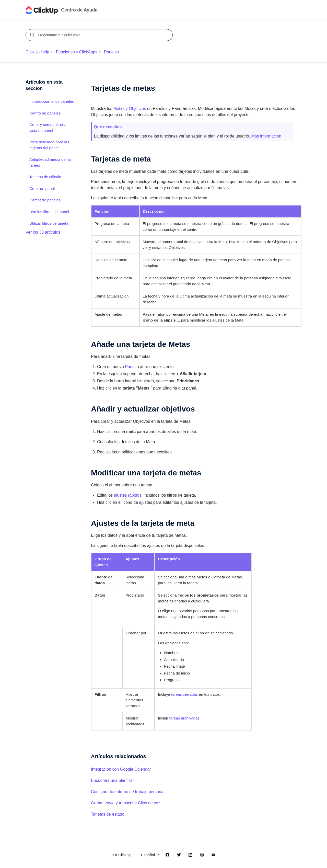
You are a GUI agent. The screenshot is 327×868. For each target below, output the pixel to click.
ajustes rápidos (128, 495)
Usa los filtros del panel (49, 212)
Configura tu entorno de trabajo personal (128, 792)
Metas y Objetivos (130, 108)
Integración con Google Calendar (121, 769)
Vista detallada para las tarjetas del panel (49, 145)
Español (150, 855)
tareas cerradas (184, 694)
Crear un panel (42, 189)
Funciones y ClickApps (77, 52)
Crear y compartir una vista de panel (48, 128)
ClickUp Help (37, 52)
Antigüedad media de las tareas (50, 162)
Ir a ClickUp (122, 855)
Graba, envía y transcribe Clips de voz (126, 803)
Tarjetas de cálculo (45, 177)
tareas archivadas (184, 718)
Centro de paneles (45, 113)
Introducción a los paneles (52, 101)
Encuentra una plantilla (112, 780)
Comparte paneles (45, 200)
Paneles (111, 52)
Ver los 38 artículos (43, 232)
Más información (266, 136)
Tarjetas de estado (108, 814)
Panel (130, 367)
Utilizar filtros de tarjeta (49, 223)
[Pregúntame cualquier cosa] (100, 35)
